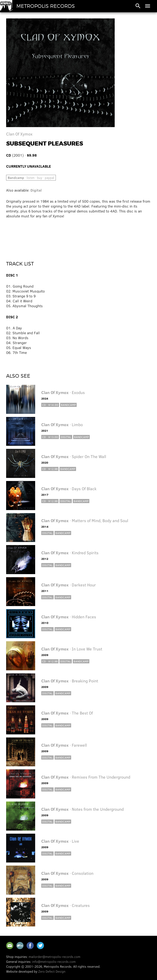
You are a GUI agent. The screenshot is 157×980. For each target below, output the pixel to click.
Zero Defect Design (52, 971)
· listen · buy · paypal (31, 178)
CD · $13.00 (50, 437)
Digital (36, 190)
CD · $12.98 (50, 469)
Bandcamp (68, 405)
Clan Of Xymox (19, 134)
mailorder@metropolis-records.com (54, 957)
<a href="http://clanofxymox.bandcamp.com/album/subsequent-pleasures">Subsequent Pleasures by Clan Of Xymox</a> (78, 237)
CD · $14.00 (50, 405)
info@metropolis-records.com (54, 961)
